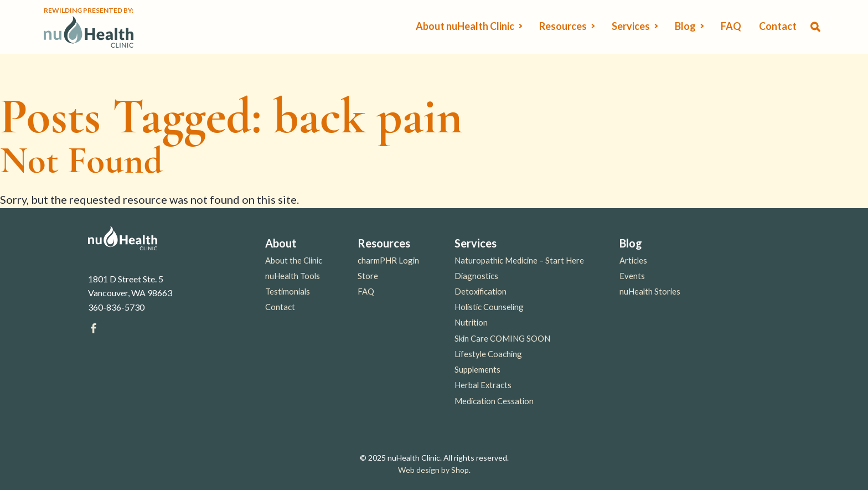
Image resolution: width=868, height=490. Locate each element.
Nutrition (471, 322)
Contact (778, 26)
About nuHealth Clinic (465, 26)
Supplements (477, 369)
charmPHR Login (388, 260)
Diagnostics (476, 276)
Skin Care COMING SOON (502, 338)
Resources (563, 26)
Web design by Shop (433, 470)
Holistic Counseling (489, 307)
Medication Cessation (494, 401)
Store (368, 276)
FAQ (731, 26)
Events (632, 276)
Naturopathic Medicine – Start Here (519, 260)
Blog (685, 26)
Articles (633, 260)
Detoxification (480, 291)
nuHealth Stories (650, 291)
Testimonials (288, 291)
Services (631, 26)
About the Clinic (294, 260)
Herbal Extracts (483, 385)
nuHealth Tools (293, 276)
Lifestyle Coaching (488, 354)
